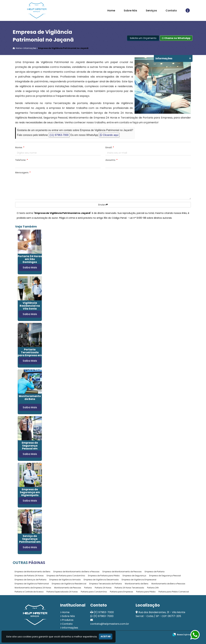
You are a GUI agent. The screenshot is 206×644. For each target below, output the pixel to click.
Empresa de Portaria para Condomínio (66, 576)
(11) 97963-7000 (59, 135)
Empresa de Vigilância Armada (65, 580)
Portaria (88, 588)
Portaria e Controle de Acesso (29, 592)
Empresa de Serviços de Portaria (30, 580)
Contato (171, 11)
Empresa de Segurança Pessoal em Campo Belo (30, 447)
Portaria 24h (153, 588)
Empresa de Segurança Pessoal (165, 576)
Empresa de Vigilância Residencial (69, 584)
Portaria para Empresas (122, 592)
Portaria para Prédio (146, 592)
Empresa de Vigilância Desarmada (101, 580)
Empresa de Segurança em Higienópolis (30, 492)
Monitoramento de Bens (30, 398)
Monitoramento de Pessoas (68, 588)
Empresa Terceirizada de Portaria (106, 584)
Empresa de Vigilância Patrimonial (32, 584)
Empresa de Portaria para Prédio (104, 576)
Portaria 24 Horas (103, 588)
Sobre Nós (130, 11)
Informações (70, 628)
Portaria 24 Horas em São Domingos (30, 259)
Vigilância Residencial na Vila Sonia (30, 306)
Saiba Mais (30, 267)
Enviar (103, 205)
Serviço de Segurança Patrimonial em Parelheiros (30, 540)
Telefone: (21, 160)
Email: (110, 147)
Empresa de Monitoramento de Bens (33, 572)
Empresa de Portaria (155, 572)
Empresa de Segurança (134, 576)
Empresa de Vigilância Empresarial (139, 580)
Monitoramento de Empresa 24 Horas (33, 588)
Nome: (20, 147)
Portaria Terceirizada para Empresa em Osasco (30, 354)
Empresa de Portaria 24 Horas (29, 576)
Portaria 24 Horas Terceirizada (129, 588)
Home (111, 11)
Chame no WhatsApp (176, 38)
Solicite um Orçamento (143, 38)
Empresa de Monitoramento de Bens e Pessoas (76, 572)
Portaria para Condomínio (94, 592)
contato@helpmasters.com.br (110, 624)
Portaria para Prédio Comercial (174, 592)
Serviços (151, 11)
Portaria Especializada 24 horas (62, 592)
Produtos (68, 620)
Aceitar (106, 636)
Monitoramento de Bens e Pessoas (168, 584)
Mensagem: (23, 173)
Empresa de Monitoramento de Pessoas (122, 572)
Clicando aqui (109, 135)
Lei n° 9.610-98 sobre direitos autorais (151, 218)
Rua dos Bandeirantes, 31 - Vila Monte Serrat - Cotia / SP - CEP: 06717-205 (160, 614)
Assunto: (111, 160)
